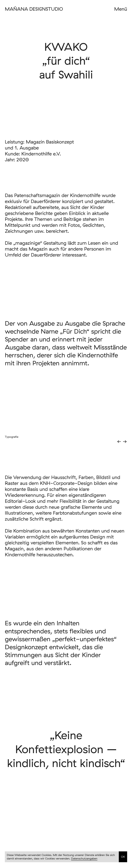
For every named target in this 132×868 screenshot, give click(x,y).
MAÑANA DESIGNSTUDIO (34, 9)
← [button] (119, 442)
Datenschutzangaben (84, 858)
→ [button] (125, 442)
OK (123, 857)
